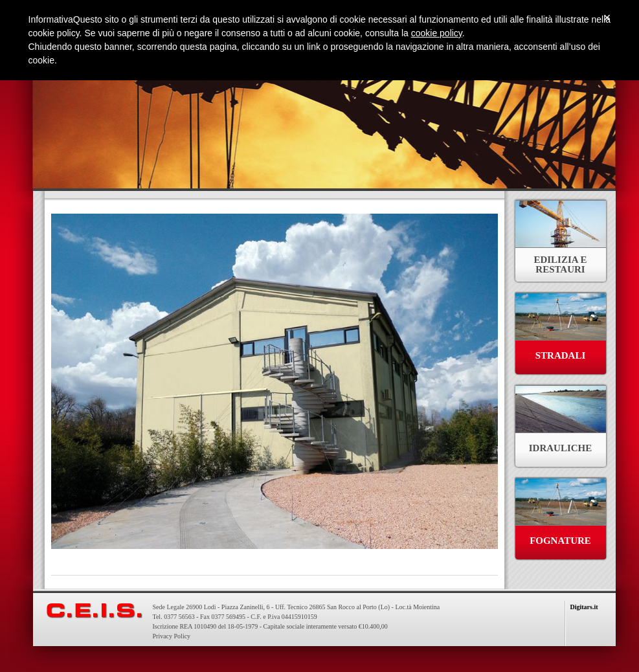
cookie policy (437, 33)
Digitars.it (584, 607)
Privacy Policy (172, 636)
